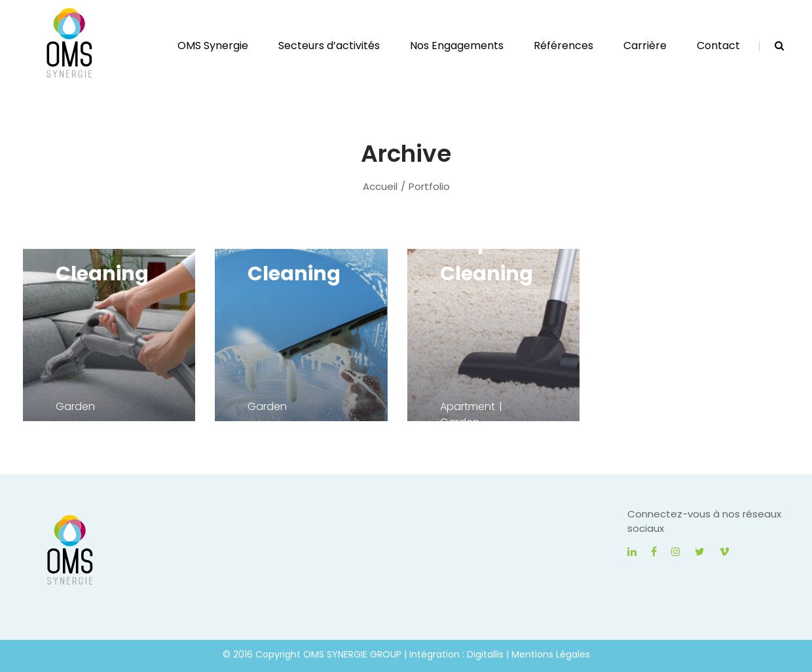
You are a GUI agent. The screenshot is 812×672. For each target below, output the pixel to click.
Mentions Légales (551, 654)
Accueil (380, 186)
